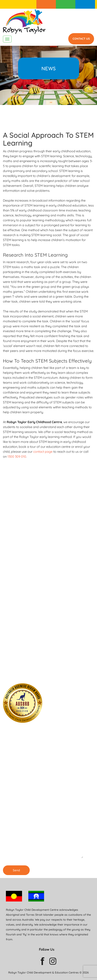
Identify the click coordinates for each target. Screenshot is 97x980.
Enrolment (46, 4)
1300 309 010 (85, 4)
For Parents (66, 4)
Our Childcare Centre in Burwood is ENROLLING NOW (31, 674)
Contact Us (81, 39)
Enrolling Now (27, 580)
